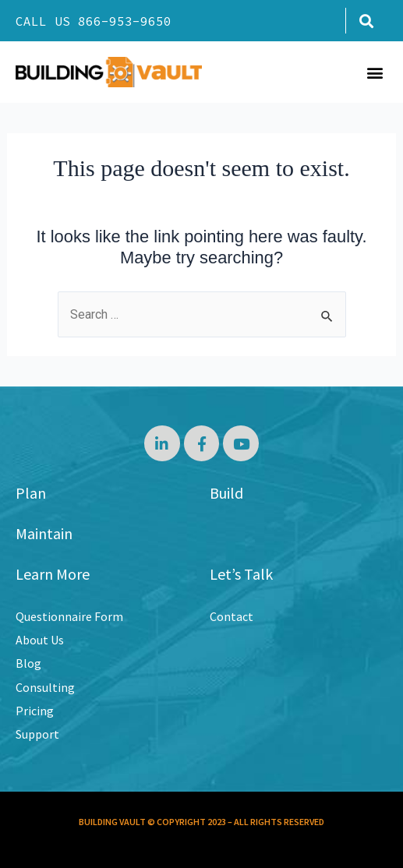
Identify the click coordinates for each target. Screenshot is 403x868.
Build (226, 493)
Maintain (44, 533)
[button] (366, 21)
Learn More (53, 574)
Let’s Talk (241, 574)
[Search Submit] (327, 316)
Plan (31, 493)
